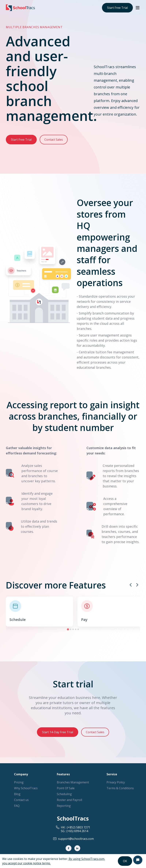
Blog (17, 794)
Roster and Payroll (69, 800)
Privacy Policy (116, 782)
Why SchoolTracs (26, 788)
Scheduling (64, 794)
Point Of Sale (66, 788)
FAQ (17, 806)
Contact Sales (54, 140)
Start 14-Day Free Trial (58, 732)
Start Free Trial (117, 8)
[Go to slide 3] (73, 629)
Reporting (64, 806)
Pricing (19, 782)
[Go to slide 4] (76, 629)
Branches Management (73, 782)
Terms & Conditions (120, 788)
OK (125, 861)
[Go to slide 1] (68, 629)
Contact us (21, 800)
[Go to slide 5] (78, 629)
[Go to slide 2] (71, 629)
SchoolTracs (73, 819)
